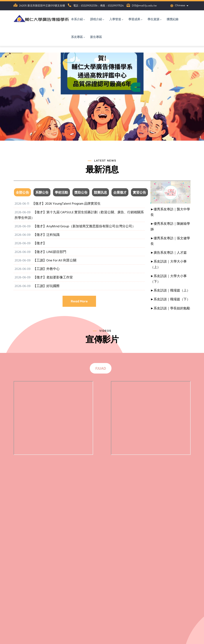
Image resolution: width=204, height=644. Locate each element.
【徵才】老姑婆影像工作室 (53, 278)
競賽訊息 (100, 193)
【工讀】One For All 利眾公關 (55, 261)
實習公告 (139, 193)
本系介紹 (78, 19)
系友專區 (78, 37)
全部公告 (22, 193)
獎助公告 (81, 193)
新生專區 (96, 37)
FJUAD (101, 369)
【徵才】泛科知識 (46, 235)
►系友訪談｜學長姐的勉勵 (170, 309)
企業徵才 (120, 193)
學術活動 (61, 193)
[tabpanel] (79, 258)
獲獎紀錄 (173, 19)
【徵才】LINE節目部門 (50, 252)
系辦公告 (42, 193)
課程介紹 (97, 19)
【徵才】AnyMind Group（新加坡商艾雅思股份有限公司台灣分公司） (84, 226)
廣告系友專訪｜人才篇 (170, 253)
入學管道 (116, 19)
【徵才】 (40, 243)
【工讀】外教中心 (46, 269)
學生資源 (155, 19)
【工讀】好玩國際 (46, 286)
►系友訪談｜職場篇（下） (170, 300)
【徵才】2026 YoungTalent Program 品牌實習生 (66, 204)
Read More (79, 301)
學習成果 (135, 19)
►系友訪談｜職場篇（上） (170, 291)
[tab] (23, 193)
